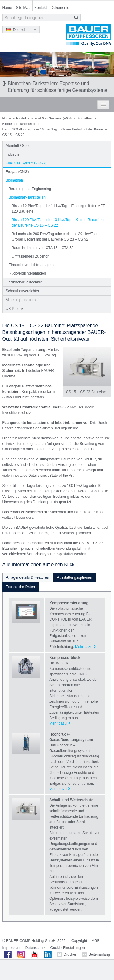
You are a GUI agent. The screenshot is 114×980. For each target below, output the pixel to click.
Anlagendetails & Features (28, 577)
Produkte (23, 118)
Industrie (13, 154)
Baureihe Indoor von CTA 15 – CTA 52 (43, 248)
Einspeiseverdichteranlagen (31, 265)
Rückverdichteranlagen (28, 273)
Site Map (23, 8)
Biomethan (85, 118)
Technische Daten (21, 587)
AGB (96, 941)
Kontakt (41, 8)
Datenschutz (35, 948)
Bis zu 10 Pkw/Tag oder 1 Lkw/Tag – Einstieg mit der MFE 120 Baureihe (59, 209)
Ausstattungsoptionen (74, 577)
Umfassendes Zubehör (30, 256)
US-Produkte (16, 309)
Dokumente (60, 8)
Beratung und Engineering (30, 189)
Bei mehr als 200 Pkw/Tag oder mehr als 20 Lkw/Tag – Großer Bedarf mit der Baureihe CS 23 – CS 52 (56, 237)
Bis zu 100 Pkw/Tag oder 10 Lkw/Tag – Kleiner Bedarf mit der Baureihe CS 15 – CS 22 (58, 223)
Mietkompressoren (21, 300)
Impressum (11, 948)
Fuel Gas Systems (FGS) (53, 118)
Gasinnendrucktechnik (24, 282)
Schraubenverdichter (23, 291)
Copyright (79, 941)
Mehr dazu (84, 647)
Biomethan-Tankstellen (19, 124)
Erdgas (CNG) (17, 172)
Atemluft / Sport (18, 146)
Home (7, 8)
